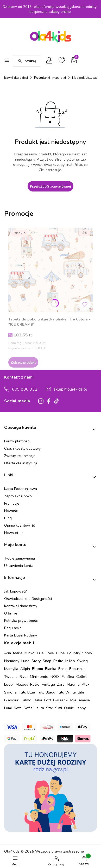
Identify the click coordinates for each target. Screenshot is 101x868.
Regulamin (13, 628)
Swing (82, 661)
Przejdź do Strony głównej (51, 186)
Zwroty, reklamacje (20, 456)
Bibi (81, 692)
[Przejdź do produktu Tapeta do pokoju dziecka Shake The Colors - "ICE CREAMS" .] (51, 270)
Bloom (37, 669)
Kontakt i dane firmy (21, 606)
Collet (81, 677)
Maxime (73, 684)
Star (50, 708)
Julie (40, 653)
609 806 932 (25, 389)
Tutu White (66, 692)
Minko (30, 653)
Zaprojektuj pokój (18, 496)
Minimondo (39, 677)
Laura (39, 708)
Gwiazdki (61, 700)
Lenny (81, 708)
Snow (87, 653)
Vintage (48, 684)
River (24, 677)
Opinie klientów (18, 525)
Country (74, 653)
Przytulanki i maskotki (50, 78)
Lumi (8, 708)
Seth (18, 708)
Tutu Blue (27, 692)
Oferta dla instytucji (21, 463)
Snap (47, 661)
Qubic (69, 708)
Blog (8, 518)
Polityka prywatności (21, 621)
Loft (48, 700)
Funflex (68, 677)
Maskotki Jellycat (84, 78)
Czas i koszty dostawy (22, 449)
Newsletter (14, 533)
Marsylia (11, 669)
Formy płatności (17, 441)
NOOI (55, 677)
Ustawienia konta (19, 566)
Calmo (26, 700)
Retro (35, 684)
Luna (25, 661)
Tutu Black (46, 692)
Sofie (28, 708)
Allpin (25, 669)
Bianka (51, 669)
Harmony (12, 661)
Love (50, 653)
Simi (59, 708)
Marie (18, 653)
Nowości (11, 511)
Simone (10, 692)
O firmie (11, 613)
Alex (86, 684)
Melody (22, 684)
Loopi (9, 684)
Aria (8, 653)
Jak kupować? (15, 591)
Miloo (70, 661)
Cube (60, 653)
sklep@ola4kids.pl (70, 389)
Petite (58, 661)
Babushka (77, 669)
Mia (73, 700)
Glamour (11, 700)
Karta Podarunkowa (21, 489)
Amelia (84, 700)
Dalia (38, 700)
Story (36, 661)
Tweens (11, 677)
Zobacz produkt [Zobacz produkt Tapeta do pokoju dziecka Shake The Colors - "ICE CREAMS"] (23, 362)
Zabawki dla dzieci (14, 78)
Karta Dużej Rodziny (21, 635)
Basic (63, 669)
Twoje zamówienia (20, 558)
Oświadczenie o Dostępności (28, 599)
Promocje (12, 503)
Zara (61, 684)
